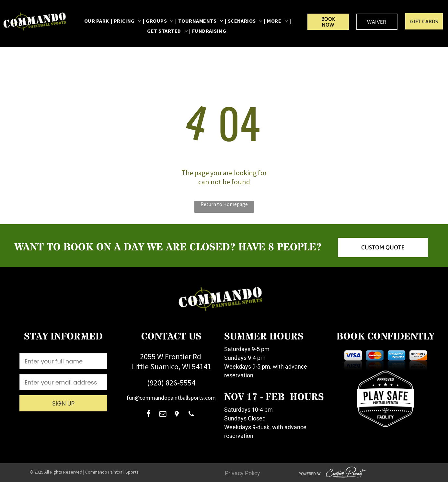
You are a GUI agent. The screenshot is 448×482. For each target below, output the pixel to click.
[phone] (191, 415)
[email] (163, 415)
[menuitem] (97, 21)
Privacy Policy (242, 473)
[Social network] (177, 415)
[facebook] (148, 415)
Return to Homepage (224, 204)
